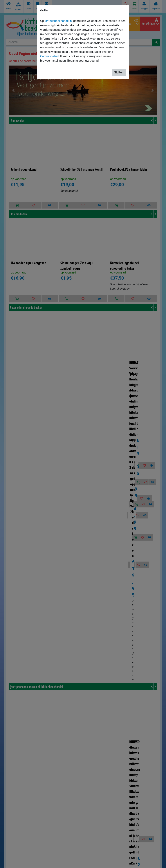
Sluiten (119, 72)
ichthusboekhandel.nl (59, 21)
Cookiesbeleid (49, 56)
